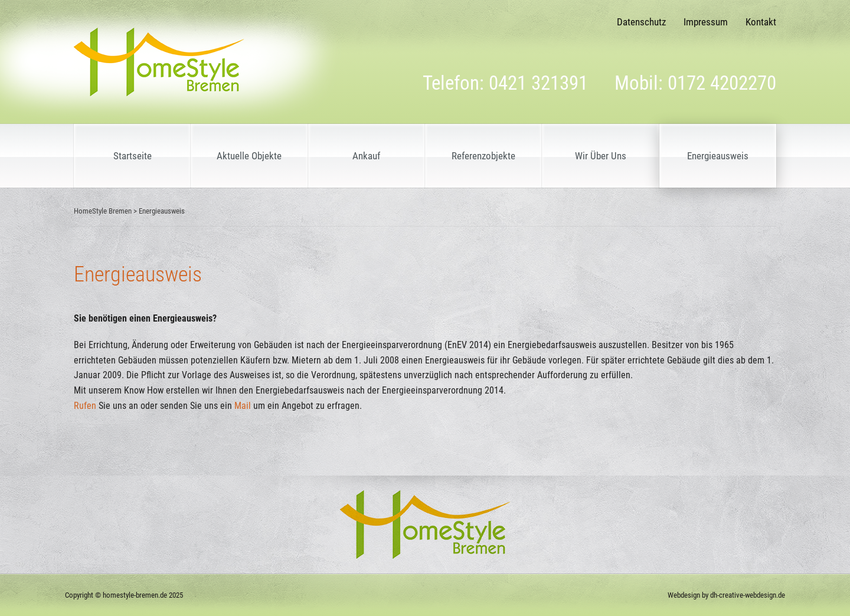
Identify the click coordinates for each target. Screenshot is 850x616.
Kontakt (761, 22)
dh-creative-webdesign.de (748, 595)
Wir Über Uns (601, 156)
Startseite (133, 156)
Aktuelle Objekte (249, 156)
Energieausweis (718, 156)
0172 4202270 (722, 83)
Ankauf (366, 156)
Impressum (706, 22)
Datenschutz (641, 22)
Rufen (85, 406)
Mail (243, 406)
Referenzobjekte (483, 156)
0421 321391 (538, 83)
